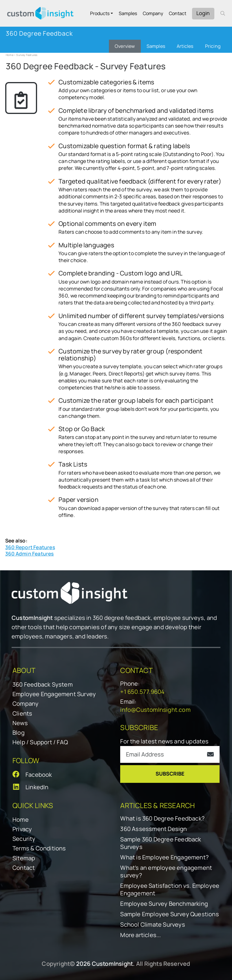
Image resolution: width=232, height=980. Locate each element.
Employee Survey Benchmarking (164, 904)
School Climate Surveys (152, 925)
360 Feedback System (43, 684)
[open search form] (223, 13)
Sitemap (24, 858)
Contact (178, 13)
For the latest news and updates (164, 741)
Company (153, 13)
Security (24, 839)
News (20, 723)
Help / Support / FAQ (40, 742)
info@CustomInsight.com (155, 710)
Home (10, 55)
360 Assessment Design (154, 829)
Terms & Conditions (39, 848)
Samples (128, 13)
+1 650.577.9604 (142, 692)
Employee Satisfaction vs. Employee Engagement (170, 890)
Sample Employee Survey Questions (169, 914)
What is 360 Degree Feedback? (162, 819)
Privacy (22, 829)
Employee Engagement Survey (54, 694)
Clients (22, 713)
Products (100, 13)
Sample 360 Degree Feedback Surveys (161, 843)
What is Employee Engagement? (164, 857)
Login (203, 13)
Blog (19, 733)
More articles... (140, 935)
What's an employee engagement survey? (166, 872)
